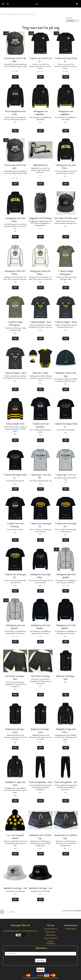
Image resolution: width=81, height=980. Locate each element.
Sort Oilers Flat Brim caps (66, 218)
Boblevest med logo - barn (66, 678)
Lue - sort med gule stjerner (15, 837)
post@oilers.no (51, 944)
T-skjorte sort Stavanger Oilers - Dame (66, 525)
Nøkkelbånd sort (40, 165)
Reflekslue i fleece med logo (66, 374)
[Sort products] (73, 21)
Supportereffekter (12, 14)
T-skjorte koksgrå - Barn (40, 322)
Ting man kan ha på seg (27, 14)
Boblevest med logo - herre (40, 731)
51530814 (51, 941)
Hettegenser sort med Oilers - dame (66, 167)
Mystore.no (34, 931)
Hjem (3, 14)
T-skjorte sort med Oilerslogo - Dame (15, 525)
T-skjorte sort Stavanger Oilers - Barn (40, 525)
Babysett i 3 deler (40, 373)
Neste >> (13, 912)
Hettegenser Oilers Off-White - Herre (40, 273)
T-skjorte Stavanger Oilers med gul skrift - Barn (66, 425)
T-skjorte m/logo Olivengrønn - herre (15, 323)
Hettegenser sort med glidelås (66, 627)
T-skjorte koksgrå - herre (15, 373)
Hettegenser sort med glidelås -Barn (40, 627)
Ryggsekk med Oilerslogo (40, 218)
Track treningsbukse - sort (66, 782)
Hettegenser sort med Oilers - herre (15, 220)
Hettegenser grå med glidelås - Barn (15, 627)
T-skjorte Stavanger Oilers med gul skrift (15, 476)
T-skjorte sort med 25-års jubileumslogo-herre (66, 60)
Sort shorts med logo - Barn (15, 678)
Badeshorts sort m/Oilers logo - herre (66, 837)
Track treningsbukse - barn (40, 782)
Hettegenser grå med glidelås (66, 576)
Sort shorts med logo (40, 676)
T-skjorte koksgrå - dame (66, 322)
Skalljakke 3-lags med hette (15, 784)
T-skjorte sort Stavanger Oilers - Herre (15, 576)
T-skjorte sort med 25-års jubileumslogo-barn (40, 60)
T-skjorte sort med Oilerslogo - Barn (40, 425)
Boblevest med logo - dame (15, 731)
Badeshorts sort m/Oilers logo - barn (40, 837)
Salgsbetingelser (71, 929)
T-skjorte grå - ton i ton (66, 475)
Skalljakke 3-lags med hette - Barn (66, 731)
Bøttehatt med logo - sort (40, 888)
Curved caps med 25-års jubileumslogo (15, 167)
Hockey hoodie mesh (15, 424)
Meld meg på (41, 960)
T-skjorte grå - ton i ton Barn (40, 476)
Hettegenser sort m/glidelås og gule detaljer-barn (40, 114)
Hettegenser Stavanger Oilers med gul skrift (40, 576)
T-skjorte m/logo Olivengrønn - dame (66, 273)
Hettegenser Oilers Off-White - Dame (15, 273)
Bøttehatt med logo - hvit (15, 888)
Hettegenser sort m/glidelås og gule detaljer (66, 114)
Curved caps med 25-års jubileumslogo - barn (15, 60)
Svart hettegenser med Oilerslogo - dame (15, 113)
